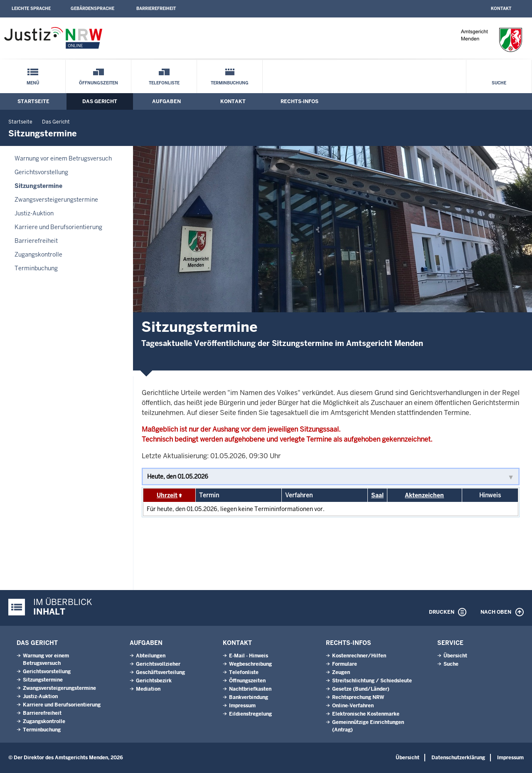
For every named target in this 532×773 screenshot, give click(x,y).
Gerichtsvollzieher (158, 664)
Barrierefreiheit (156, 9)
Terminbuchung (230, 83)
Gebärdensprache (92, 9)
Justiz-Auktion (34, 213)
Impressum (242, 706)
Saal (377, 495)
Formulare (345, 664)
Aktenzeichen (424, 495)
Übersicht (455, 656)
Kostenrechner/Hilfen (359, 656)
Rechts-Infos (299, 101)
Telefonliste (164, 83)
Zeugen (341, 672)
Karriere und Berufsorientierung (58, 227)
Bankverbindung (249, 697)
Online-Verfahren (353, 706)
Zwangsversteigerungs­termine (56, 200)
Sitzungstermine (38, 186)
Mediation (148, 689)
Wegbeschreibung (250, 664)
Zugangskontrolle (38, 254)
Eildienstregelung (250, 714)
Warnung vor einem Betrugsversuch (63, 158)
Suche (499, 83)
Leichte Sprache (31, 9)
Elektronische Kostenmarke (366, 714)
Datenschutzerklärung (458, 758)
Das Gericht (100, 101)
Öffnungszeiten (99, 83)
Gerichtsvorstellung (41, 172)
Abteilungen (151, 656)
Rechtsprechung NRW (358, 697)
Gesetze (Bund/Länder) (361, 689)
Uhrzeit (167, 495)
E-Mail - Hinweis (249, 656)
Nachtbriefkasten (250, 689)
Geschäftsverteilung (160, 672)
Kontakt (501, 9)
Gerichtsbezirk (154, 681)
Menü (33, 83)
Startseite (33, 101)
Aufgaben (166, 101)
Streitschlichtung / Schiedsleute (372, 681)
